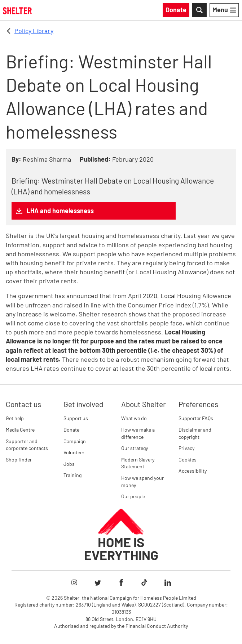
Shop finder (19, 460)
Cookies (188, 460)
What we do (134, 418)
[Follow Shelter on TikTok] (144, 582)
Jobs (69, 464)
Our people (133, 496)
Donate (71, 430)
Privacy (186, 448)
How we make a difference (138, 433)
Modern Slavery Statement (138, 463)
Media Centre (20, 430)
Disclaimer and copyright (195, 433)
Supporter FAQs (196, 418)
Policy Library (34, 31)
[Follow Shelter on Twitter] (98, 582)
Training (72, 475)
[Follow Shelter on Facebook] (121, 582)
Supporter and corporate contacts (27, 445)
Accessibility (193, 471)
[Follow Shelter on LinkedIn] (168, 582)
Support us (76, 418)
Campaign (75, 441)
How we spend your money (142, 481)
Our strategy (135, 448)
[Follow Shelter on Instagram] (74, 582)
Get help (15, 418)
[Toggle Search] (199, 10)
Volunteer (74, 452)
